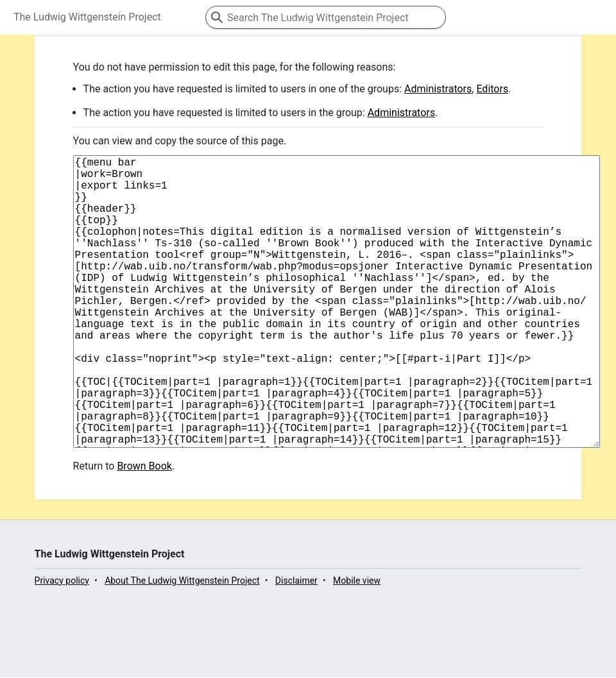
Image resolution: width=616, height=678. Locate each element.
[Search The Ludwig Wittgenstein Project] (326, 17)
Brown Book (144, 530)
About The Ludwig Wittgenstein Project (182, 645)
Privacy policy (62, 645)
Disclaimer (296, 645)
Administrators (438, 89)
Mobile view (357, 645)
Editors (492, 89)
